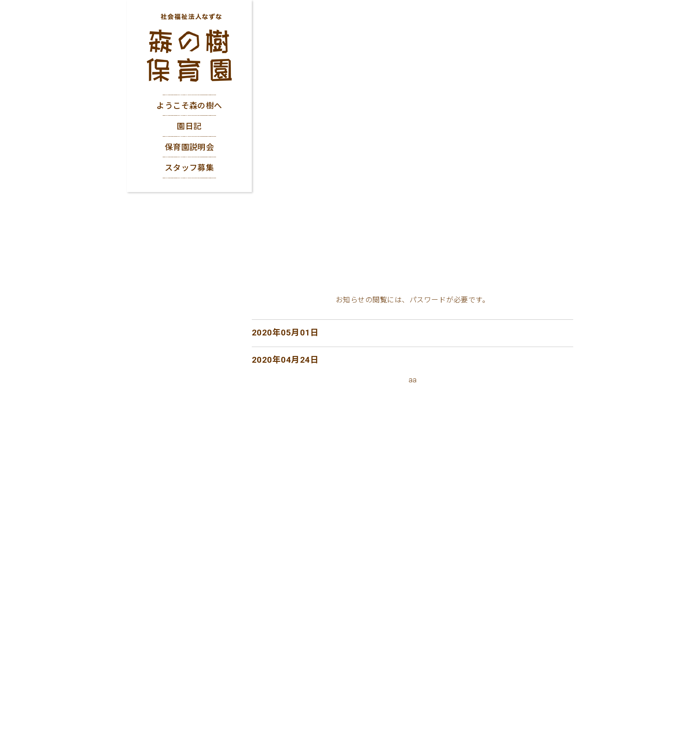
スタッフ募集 (190, 168)
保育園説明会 (190, 147)
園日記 (189, 126)
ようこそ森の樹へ (189, 106)
